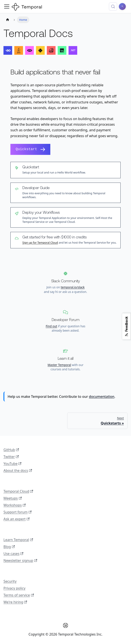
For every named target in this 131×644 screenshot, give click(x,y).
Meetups (13, 498)
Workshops (15, 505)
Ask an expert (16, 519)
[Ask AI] (122, 6)
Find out (51, 326)
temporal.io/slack (73, 287)
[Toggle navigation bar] (7, 6)
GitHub (11, 450)
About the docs (18, 471)
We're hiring (15, 602)
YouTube (12, 464)
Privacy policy (14, 588)
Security (10, 581)
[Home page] (8, 20)
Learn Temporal (18, 540)
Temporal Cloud (18, 491)
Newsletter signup (20, 560)
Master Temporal (59, 365)
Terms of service (19, 595)
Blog (9, 547)
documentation (102, 397)
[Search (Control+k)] (113, 6)
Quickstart (30, 149)
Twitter (11, 457)
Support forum (18, 512)
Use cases (13, 554)
